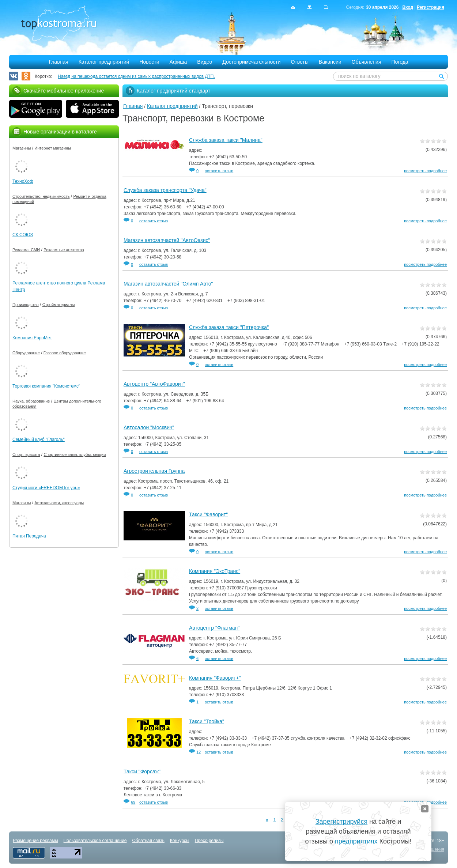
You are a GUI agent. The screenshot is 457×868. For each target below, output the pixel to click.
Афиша (178, 62)
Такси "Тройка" (207, 721)
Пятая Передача (29, 536)
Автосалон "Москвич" (149, 427)
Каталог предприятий (104, 62)
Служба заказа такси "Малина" (226, 140)
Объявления (367, 62)
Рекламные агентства (64, 250)
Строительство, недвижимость (41, 196)
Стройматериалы (59, 305)
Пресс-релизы (209, 841)
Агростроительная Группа (154, 471)
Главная (58, 62)
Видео (205, 62)
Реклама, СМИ (26, 250)
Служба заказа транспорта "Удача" (165, 190)
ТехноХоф (23, 181)
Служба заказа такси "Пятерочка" (229, 327)
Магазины (22, 148)
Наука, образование (31, 401)
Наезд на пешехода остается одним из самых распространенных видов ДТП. (136, 76)
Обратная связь (148, 841)
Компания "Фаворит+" (215, 678)
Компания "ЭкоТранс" (215, 571)
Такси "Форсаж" (142, 771)
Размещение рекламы (35, 841)
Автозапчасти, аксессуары (59, 503)
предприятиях (356, 841)
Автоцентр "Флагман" (214, 628)
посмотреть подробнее (425, 171)
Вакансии (330, 62)
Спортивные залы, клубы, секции (75, 454)
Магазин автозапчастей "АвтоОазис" (167, 240)
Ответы (299, 62)
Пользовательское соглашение (95, 841)
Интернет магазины (53, 148)
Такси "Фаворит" (208, 514)
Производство (26, 305)
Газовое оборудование (65, 353)
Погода (400, 62)
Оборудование (26, 353)
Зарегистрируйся (341, 822)
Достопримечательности (251, 62)
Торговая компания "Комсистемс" (46, 386)
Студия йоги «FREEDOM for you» (46, 488)
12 (199, 752)
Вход (408, 7)
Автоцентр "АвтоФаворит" (154, 384)
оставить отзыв (219, 171)
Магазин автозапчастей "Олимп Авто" (168, 284)
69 (133, 802)
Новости (149, 62)
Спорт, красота (26, 454)
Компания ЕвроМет (32, 338)
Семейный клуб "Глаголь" (39, 439)
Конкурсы (180, 841)
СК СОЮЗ (23, 235)
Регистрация (430, 7)
